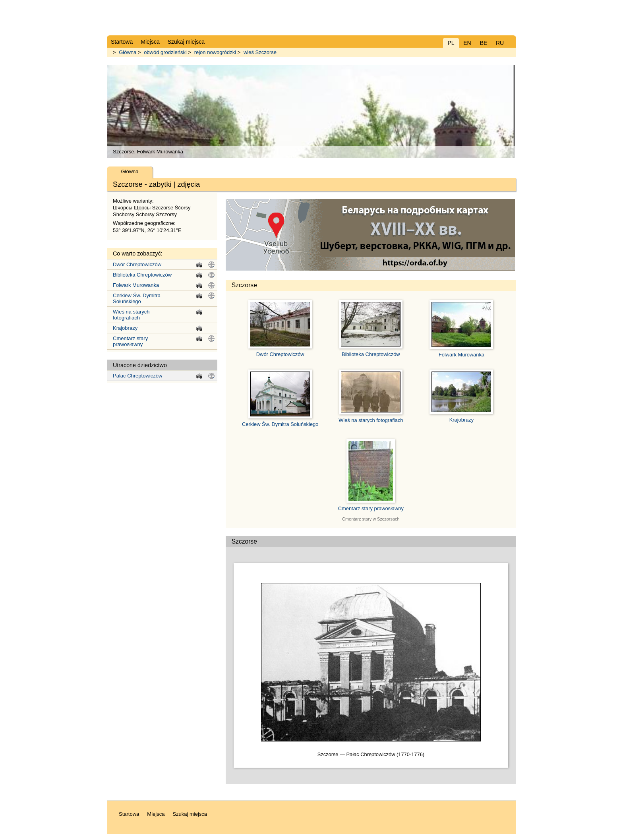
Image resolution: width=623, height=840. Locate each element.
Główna (128, 52)
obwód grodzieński (165, 52)
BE (484, 43)
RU (500, 43)
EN (467, 43)
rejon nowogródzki (215, 52)
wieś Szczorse (260, 52)
